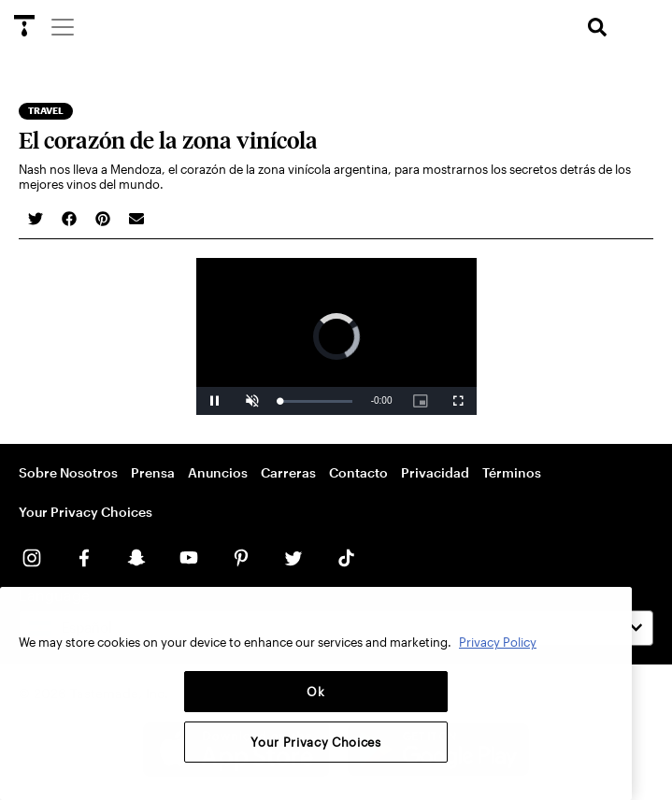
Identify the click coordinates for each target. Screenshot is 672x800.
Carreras (288, 472)
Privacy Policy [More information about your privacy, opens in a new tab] (498, 642)
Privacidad (435, 472)
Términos (512, 472)
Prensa (153, 472)
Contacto (358, 472)
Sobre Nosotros (68, 472)
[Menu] (62, 26)
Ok (315, 692)
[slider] (316, 401)
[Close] (608, 615)
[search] (597, 28)
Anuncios (218, 472)
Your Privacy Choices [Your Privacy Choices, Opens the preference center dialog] (315, 742)
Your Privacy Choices (86, 512)
